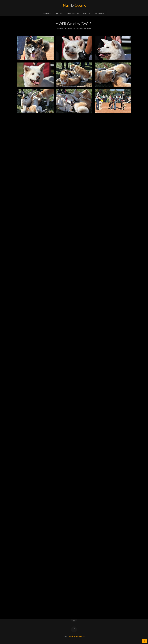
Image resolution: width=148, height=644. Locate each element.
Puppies (59, 13)
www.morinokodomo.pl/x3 (77, 636)
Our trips (86, 13)
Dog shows (100, 13)
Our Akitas (47, 13)
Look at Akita (72, 13)
